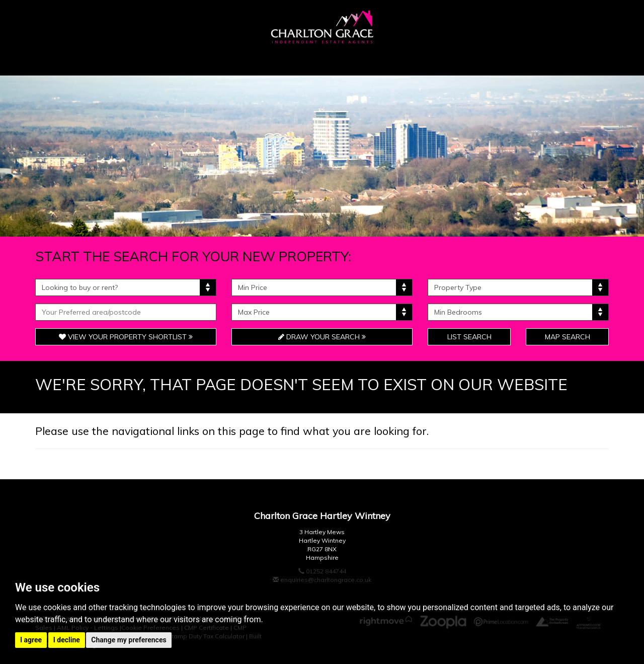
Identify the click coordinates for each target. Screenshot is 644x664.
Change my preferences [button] (129, 640)
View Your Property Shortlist (126, 337)
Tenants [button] (390, 60)
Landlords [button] (470, 60)
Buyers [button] (127, 60)
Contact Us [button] (558, 60)
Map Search (568, 337)
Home (66, 60)
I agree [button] (31, 640)
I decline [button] (67, 640)
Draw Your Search (322, 337)
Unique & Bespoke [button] (292, 60)
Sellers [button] (197, 60)
